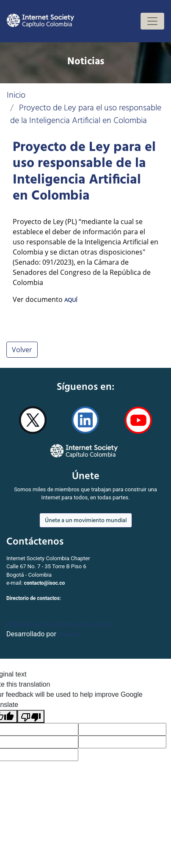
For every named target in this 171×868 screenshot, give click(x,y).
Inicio (16, 95)
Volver (22, 350)
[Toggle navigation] (152, 21)
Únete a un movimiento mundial (86, 520)
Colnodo (68, 634)
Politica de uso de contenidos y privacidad (58, 624)
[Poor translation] (31, 716)
